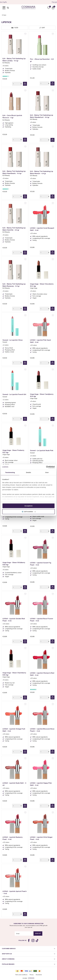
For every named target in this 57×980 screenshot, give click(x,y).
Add (25, 84)
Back (5, 15)
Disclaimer (39, 975)
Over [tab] (47, 472)
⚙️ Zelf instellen (29, 512)
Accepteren (28, 506)
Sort (43, 28)
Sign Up (38, 933)
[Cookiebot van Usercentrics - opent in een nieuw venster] (46, 467)
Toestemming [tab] (10, 472)
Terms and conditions (21, 975)
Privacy (32, 975)
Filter (16, 28)
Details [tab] (28, 472)
